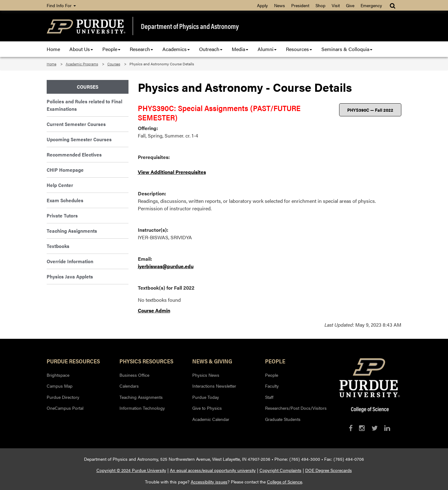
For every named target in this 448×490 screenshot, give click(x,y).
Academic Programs (82, 64)
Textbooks (58, 246)
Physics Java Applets (70, 276)
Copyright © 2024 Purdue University (131, 470)
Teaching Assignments (72, 231)
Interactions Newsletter (214, 386)
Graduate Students (283, 419)
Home (53, 49)
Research (141, 49)
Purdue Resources (73, 361)
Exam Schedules (65, 200)
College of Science (285, 482)
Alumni (267, 49)
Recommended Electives (74, 154)
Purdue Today (206, 397)
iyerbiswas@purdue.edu (166, 266)
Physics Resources (146, 361)
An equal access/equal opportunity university (213, 470)
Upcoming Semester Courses (79, 139)
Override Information (70, 261)
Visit (336, 5)
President (300, 5)
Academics (176, 49)
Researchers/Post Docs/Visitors (296, 408)
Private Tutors (62, 215)
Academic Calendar (211, 419)
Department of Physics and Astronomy (190, 26)
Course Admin (154, 310)
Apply (262, 5)
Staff (269, 397)
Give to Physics (207, 408)
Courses (114, 64)
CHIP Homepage (65, 170)
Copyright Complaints (280, 470)
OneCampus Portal (65, 408)
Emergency (371, 5)
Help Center (60, 185)
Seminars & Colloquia (347, 49)
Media (240, 49)
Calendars (129, 386)
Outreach (211, 49)
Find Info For (61, 5)
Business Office (134, 375)
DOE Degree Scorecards (329, 470)
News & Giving (212, 361)
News (280, 5)
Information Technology (142, 408)
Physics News (206, 375)
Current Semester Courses (76, 124)
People (111, 49)
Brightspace (58, 375)
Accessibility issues (209, 482)
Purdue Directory (63, 397)
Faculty (272, 386)
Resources (299, 49)
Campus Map (60, 386)
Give (350, 5)
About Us (81, 49)
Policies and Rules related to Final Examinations (84, 105)
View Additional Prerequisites (172, 172)
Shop (320, 5)
